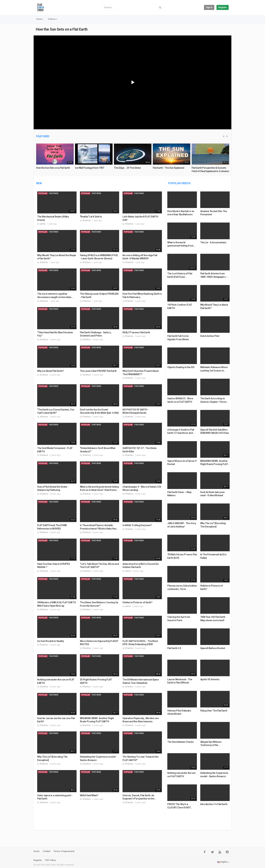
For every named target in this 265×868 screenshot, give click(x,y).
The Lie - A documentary (213, 242)
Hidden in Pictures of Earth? (137, 602)
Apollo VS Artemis (210, 679)
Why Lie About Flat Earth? (50, 371)
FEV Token (51, 860)
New (39, 183)
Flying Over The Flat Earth (214, 711)
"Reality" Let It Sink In (91, 217)
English (223, 862)
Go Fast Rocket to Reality (50, 641)
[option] (55, 159)
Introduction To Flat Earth (214, 804)
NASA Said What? (89, 795)
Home (39, 19)
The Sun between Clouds (180, 742)
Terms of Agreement (64, 851)
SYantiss (87, 221)
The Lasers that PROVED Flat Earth (98, 371)
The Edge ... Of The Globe (127, 168)
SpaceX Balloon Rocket (213, 648)
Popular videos (179, 183)
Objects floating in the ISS (181, 367)
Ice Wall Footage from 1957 (90, 168)
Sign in (209, 7)
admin (43, 224)
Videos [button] (53, 19)
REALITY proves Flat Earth (136, 332)
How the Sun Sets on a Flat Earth (62, 29)
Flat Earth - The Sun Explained (168, 168)
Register (223, 7)
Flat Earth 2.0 (174, 648)
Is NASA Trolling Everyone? (137, 525)
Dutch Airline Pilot (210, 336)
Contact (47, 851)
